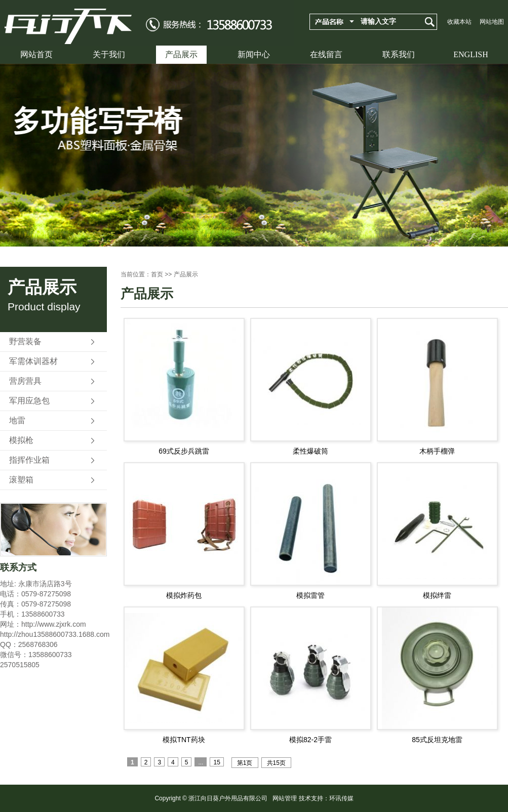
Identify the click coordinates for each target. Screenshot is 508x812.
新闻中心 (254, 54)
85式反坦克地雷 (437, 740)
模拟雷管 (310, 595)
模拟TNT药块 (184, 740)
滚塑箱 (21, 480)
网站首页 (36, 54)
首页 (157, 274)
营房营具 (25, 381)
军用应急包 (29, 401)
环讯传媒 (341, 798)
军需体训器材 (33, 361)
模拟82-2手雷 (310, 740)
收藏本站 (459, 22)
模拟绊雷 (437, 595)
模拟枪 (21, 440)
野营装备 (25, 341)
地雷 (17, 420)
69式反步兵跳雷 (184, 451)
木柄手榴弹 (437, 451)
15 (217, 762)
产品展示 (181, 54)
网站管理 (285, 798)
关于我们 (109, 54)
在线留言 (326, 54)
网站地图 (492, 22)
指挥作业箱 (29, 460)
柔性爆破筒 (310, 451)
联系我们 (399, 54)
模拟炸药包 (184, 595)
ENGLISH (471, 54)
